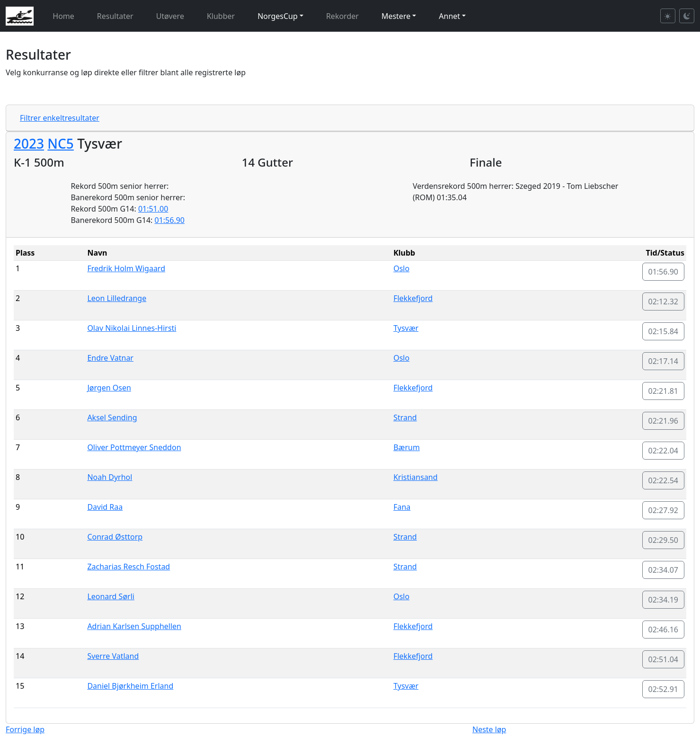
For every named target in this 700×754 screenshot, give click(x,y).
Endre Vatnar (110, 358)
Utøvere (170, 16)
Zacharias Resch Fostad (128, 567)
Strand (405, 417)
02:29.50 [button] (664, 540)
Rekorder (342, 16)
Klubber (221, 16)
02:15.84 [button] (664, 331)
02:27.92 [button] (664, 510)
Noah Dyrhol (110, 477)
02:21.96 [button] (664, 421)
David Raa (105, 507)
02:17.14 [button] (664, 361)
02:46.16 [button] (664, 630)
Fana (402, 507)
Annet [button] (449, 16)
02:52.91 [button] (664, 689)
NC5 (61, 143)
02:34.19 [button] (664, 600)
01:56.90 (170, 220)
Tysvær (406, 328)
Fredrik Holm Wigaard (126, 268)
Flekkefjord (413, 298)
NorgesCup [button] (278, 16)
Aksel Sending (112, 417)
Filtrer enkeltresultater (60, 118)
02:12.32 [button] (664, 302)
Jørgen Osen (109, 388)
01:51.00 (153, 209)
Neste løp (489, 729)
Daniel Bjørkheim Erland (130, 686)
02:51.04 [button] (664, 659)
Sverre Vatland (113, 656)
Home (63, 16)
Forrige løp (25, 729)
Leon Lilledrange (117, 298)
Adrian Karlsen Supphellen (134, 626)
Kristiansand (415, 477)
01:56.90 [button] (664, 272)
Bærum (407, 447)
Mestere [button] (396, 16)
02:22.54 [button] (664, 480)
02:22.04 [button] (664, 451)
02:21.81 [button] (664, 391)
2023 (29, 143)
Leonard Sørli (111, 596)
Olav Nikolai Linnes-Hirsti (132, 328)
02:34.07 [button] (664, 570)
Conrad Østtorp (115, 537)
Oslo (401, 268)
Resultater (115, 16)
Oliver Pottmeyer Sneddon (134, 447)
